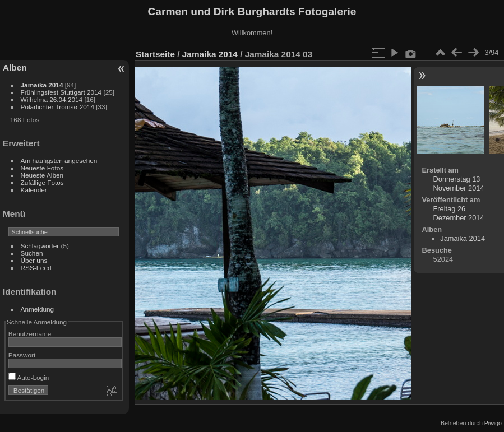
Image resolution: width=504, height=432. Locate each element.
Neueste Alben (42, 175)
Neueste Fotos (42, 168)
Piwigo (493, 423)
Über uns (34, 260)
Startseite (155, 54)
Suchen (32, 253)
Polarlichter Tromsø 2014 (57, 107)
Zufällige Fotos (42, 182)
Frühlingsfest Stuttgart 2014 (61, 92)
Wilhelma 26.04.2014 (52, 99)
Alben (15, 68)
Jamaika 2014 (42, 85)
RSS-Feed (36, 268)
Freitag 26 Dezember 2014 (459, 213)
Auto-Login (29, 377)
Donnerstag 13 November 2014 (459, 184)
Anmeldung (38, 309)
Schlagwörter (40, 246)
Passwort (22, 355)
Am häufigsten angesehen (59, 161)
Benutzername (30, 334)
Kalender (34, 190)
